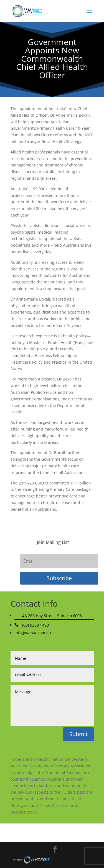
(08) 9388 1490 (35, 625)
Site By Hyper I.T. (31, 860)
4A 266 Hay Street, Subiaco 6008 (52, 616)
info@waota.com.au (33, 633)
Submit (78, 734)
